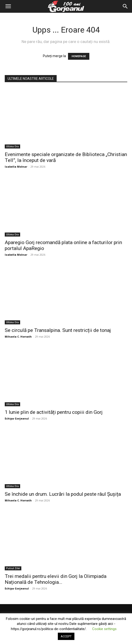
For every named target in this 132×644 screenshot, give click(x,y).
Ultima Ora (12, 146)
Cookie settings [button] (104, 629)
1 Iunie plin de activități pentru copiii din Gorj (54, 412)
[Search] (125, 6)
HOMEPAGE (79, 56)
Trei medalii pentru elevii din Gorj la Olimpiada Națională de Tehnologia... (56, 579)
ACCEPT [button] (66, 636)
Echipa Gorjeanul (17, 418)
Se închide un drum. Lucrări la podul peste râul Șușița (63, 494)
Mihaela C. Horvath (18, 337)
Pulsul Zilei (13, 568)
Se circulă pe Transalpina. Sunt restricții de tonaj (58, 330)
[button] (8, 6)
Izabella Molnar (16, 167)
